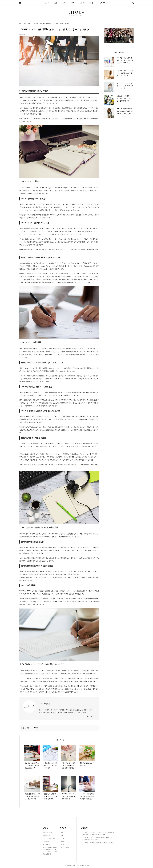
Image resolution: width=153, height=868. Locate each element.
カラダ (82, 3)
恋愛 (64, 3)
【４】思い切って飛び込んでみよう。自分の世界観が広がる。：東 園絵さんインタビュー (97, 839)
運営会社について (48, 845)
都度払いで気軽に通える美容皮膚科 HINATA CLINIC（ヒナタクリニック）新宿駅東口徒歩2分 (50, 851)
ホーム (47, 3)
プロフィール (91, 717)
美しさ (91, 3)
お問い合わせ (47, 835)
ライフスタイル (103, 3)
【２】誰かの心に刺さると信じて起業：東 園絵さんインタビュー (98, 844)
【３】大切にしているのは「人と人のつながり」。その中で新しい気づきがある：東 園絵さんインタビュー (98, 833)
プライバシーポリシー (49, 838)
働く (56, 3)
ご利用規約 (46, 842)
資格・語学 (26, 728)
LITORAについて (48, 832)
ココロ (72, 3)
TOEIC (36, 728)
